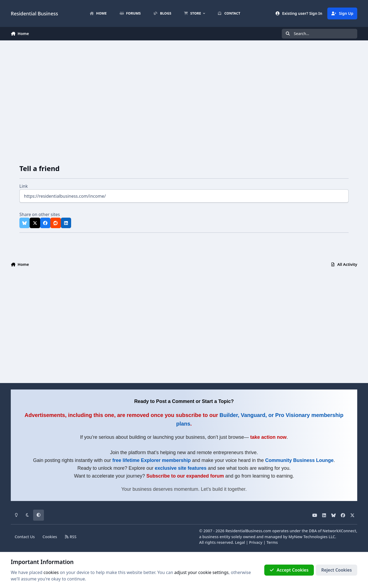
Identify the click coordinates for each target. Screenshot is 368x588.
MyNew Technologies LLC (312, 537)
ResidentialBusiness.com (248, 531)
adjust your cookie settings (202, 572)
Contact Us (25, 537)
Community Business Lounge (299, 460)
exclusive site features (180, 468)
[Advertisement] (184, 98)
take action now (268, 437)
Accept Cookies (289, 570)
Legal (240, 542)
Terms (272, 542)
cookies (51, 572)
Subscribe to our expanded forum (185, 476)
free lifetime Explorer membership (152, 460)
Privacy (256, 542)
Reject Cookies (336, 570)
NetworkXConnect (339, 531)
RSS (71, 537)
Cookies (50, 537)
